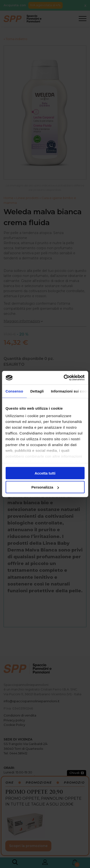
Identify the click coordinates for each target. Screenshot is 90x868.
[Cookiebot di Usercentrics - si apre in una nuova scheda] (64, 378)
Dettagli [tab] (37, 391)
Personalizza (45, 487)
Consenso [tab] (14, 391)
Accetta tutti (45, 473)
